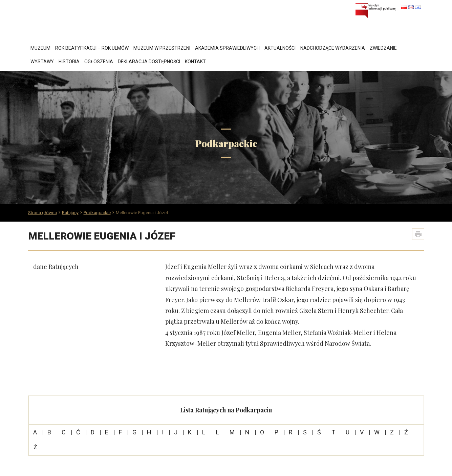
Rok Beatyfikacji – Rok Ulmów (92, 48)
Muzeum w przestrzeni (162, 48)
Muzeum (40, 48)
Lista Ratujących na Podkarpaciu (226, 410)
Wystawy (42, 62)
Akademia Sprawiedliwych (227, 48)
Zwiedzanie (383, 48)
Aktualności (280, 48)
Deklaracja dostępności (149, 62)
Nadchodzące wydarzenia (333, 48)
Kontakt (195, 62)
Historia (69, 62)
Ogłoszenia (99, 62)
